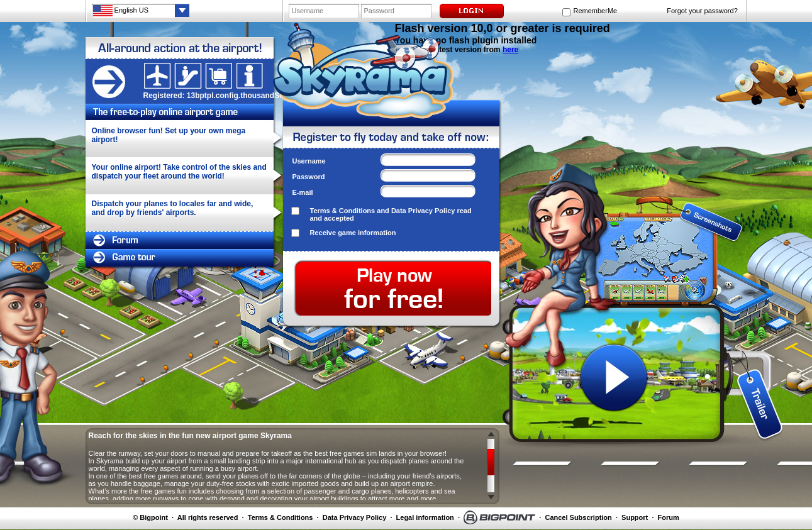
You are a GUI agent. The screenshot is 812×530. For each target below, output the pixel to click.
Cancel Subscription (578, 517)
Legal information (425, 517)
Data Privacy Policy (423, 211)
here (510, 50)
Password (309, 177)
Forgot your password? (702, 11)
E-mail (303, 192)
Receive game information (353, 233)
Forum (669, 517)
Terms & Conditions (343, 211)
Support (635, 517)
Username (309, 161)
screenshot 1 (614, 209)
